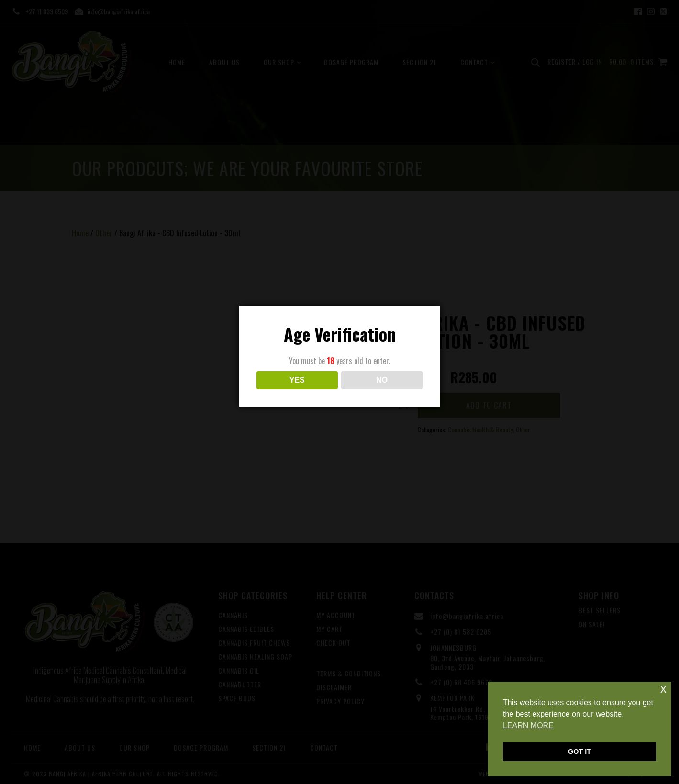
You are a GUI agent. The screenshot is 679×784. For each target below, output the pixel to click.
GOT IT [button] (579, 751)
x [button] (663, 689)
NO (382, 380)
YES (297, 380)
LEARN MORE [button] (528, 725)
